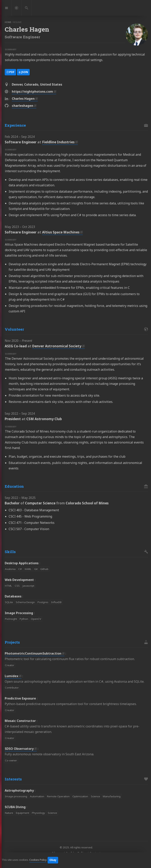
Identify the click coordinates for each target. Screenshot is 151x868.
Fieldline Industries (58, 142)
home (8, 22)
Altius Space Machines (61, 232)
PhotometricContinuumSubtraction (33, 653)
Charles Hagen (23, 99)
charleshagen (23, 106)
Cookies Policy (38, 860)
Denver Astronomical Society (57, 346)
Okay (53, 860)
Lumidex (12, 676)
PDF (10, 72)
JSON (23, 72)
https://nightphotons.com (32, 91)
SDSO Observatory (19, 749)
